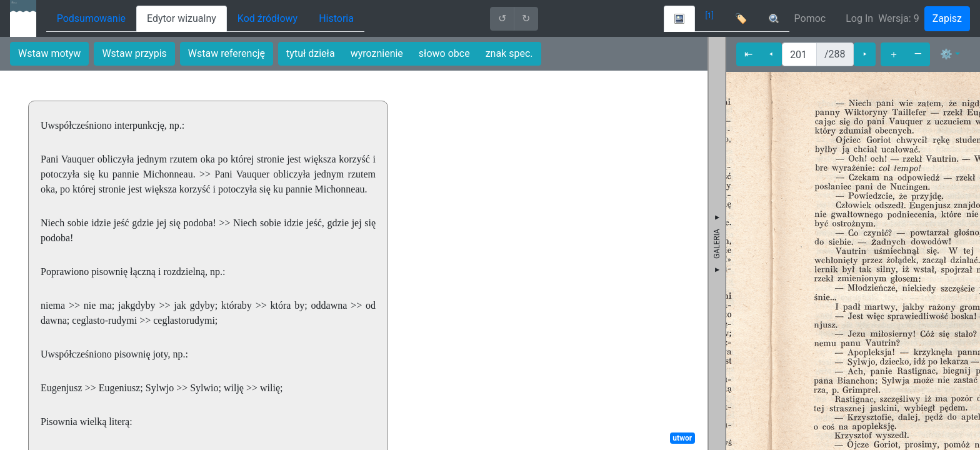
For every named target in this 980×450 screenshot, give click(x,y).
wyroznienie (377, 53)
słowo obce (444, 53)
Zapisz (947, 18)
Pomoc (810, 18)
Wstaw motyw (49, 53)
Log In (859, 18)
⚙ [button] (946, 54)
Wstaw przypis (134, 53)
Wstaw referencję (227, 53)
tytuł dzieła (311, 53)
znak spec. (509, 53)
